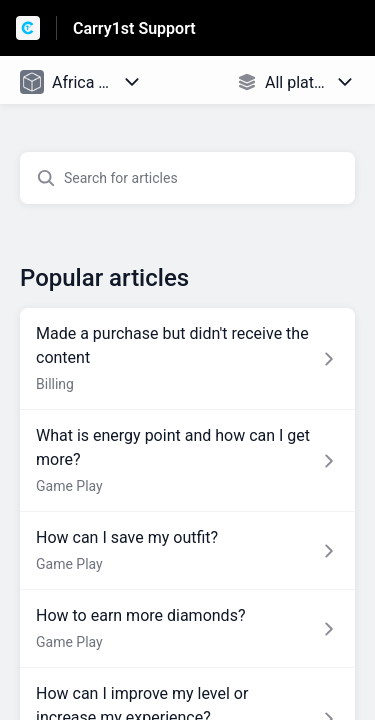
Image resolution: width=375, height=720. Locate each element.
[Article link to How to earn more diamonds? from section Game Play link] (187, 629)
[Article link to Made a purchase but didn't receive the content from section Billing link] (187, 359)
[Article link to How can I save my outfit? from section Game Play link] (187, 551)
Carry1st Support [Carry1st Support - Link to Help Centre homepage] (134, 28)
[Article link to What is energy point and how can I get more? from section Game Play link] (187, 461)
